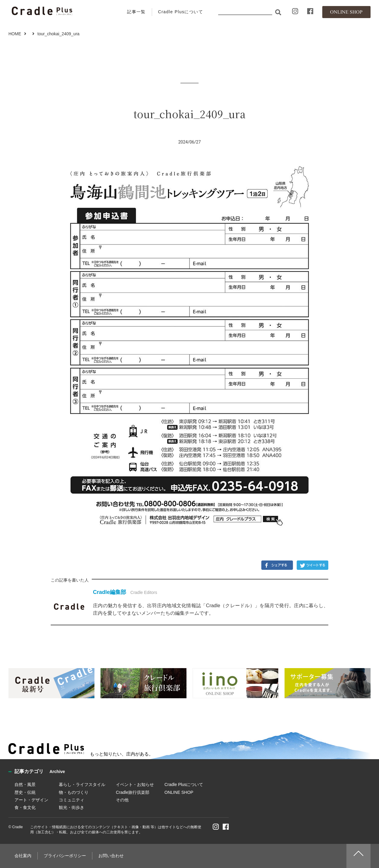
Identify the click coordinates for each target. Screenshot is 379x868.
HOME (15, 34)
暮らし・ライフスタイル (82, 784)
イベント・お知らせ (135, 784)
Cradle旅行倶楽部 (133, 792)
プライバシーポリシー (65, 856)
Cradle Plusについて (181, 12)
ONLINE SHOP (179, 792)
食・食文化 (25, 807)
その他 (122, 800)
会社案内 (23, 856)
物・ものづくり (74, 792)
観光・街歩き (72, 807)
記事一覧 (136, 12)
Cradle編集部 (110, 592)
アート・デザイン (31, 800)
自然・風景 (25, 784)
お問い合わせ (111, 856)
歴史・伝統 (25, 792)
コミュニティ (72, 800)
